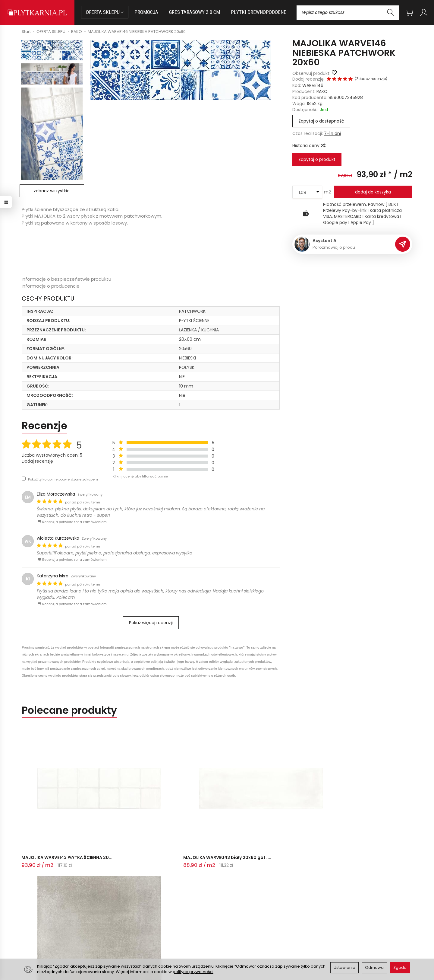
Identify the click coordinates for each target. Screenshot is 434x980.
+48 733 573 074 (43, 935)
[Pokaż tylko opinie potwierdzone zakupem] (24, 479)
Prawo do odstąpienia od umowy (156, 929)
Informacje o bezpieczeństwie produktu (66, 279)
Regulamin (232, 921)
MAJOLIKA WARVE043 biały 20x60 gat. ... (131, 810)
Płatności (131, 921)
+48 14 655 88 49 (43, 928)
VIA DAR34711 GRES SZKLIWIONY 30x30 (215, 810)
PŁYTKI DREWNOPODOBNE (259, 12)
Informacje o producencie (51, 286)
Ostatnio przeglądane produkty (101, 836)
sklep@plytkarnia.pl (46, 921)
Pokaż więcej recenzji (151, 623)
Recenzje (44, 426)
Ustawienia (344, 967)
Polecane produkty (69, 710)
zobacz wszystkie (52, 191)
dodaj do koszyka (373, 192)
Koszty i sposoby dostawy (148, 937)
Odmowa (374, 967)
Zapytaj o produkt (317, 159)
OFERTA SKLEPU (105, 12)
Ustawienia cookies (141, 944)
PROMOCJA (146, 12)
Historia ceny (309, 145)
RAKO (322, 91)
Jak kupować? (136, 914)
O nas (227, 914)
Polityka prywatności (242, 929)
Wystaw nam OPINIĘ (241, 937)
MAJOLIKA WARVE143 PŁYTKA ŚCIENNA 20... (52, 810)
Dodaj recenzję (37, 461)
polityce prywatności (193, 972)
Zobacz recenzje (371, 79)
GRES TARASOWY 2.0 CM (195, 12)
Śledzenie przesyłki (42, 942)
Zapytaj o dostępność (321, 121)
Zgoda (400, 967)
